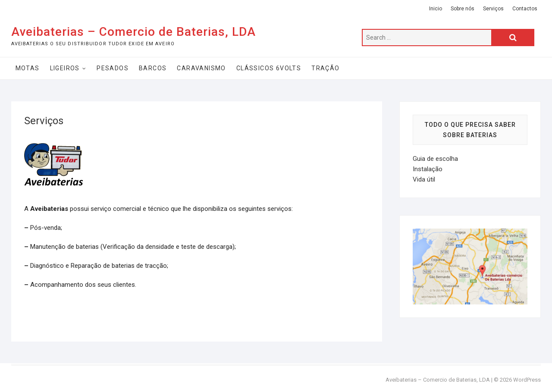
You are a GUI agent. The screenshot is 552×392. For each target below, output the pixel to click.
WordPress (527, 380)
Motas (28, 68)
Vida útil (424, 179)
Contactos (525, 9)
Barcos (153, 68)
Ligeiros (65, 68)
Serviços (493, 9)
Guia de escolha (435, 159)
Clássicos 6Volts (269, 68)
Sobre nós (463, 9)
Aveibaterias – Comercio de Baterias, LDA (133, 32)
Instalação (428, 169)
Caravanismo (201, 68)
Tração (325, 68)
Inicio (436, 9)
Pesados (113, 68)
